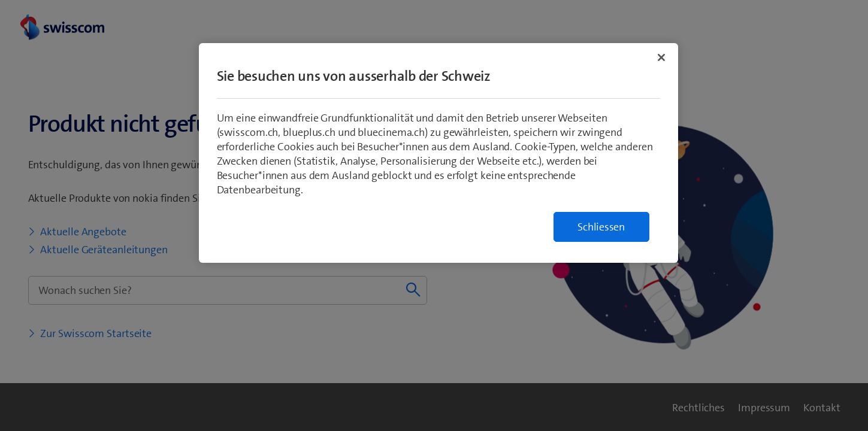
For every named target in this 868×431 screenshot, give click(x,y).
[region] (438, 153)
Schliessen (601, 227)
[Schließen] (661, 57)
